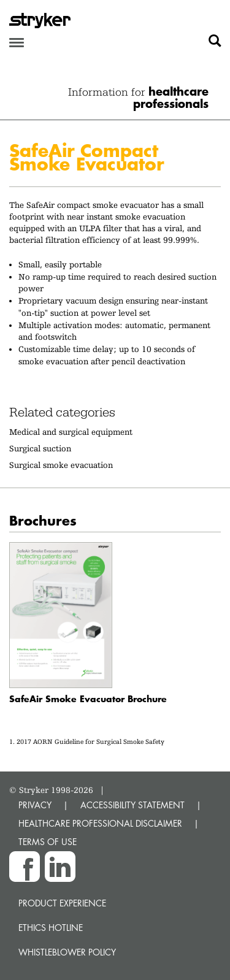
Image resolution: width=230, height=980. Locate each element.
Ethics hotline (51, 928)
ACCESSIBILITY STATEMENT (132, 805)
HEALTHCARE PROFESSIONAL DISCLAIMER (100, 823)
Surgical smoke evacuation (61, 465)
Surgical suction (40, 448)
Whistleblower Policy (67, 952)
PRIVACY (35, 805)
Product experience (62, 903)
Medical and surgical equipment (71, 432)
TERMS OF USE (48, 842)
